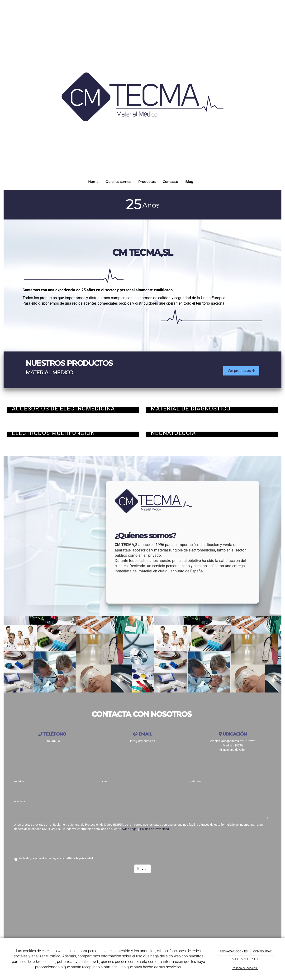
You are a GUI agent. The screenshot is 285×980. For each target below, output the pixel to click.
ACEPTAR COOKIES (245, 959)
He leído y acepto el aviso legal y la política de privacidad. (54, 859)
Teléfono (196, 782)
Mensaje (20, 802)
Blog (189, 182)
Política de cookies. (245, 968)
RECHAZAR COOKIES (234, 951)
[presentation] (50, 844)
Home (93, 182)
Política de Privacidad (154, 829)
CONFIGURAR (262, 951)
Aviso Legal (130, 829)
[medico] (63, 541)
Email (106, 782)
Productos (147, 182)
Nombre (19, 782)
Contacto (170, 182)
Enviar (142, 869)
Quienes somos (118, 182)
